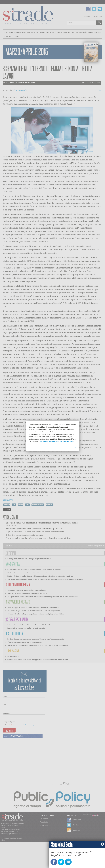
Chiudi (73, 447)
